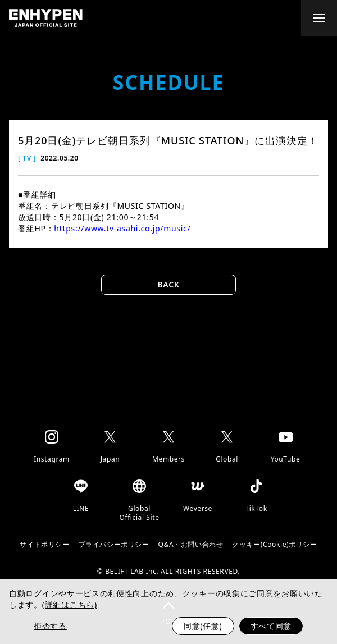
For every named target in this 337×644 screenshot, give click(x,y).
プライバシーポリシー (114, 545)
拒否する (50, 626)
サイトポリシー (44, 545)
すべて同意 (271, 626)
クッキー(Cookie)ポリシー (274, 545)
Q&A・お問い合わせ (191, 545)
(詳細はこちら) (70, 604)
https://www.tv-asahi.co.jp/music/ (122, 228)
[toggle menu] (319, 18)
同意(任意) (203, 626)
